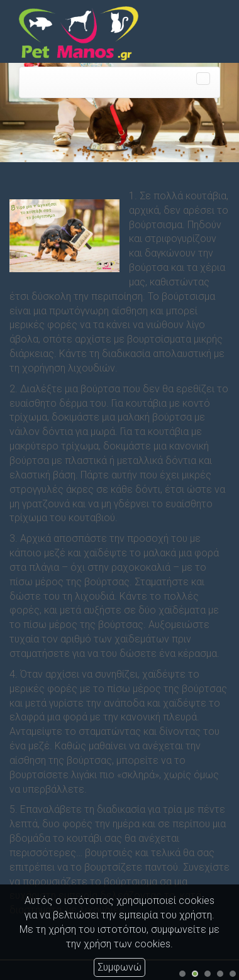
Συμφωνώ (119, 967)
